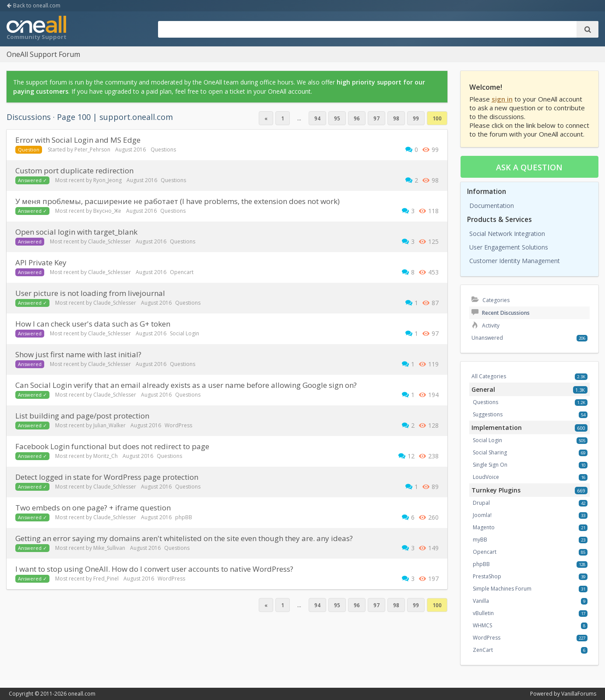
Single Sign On (490, 465)
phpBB (184, 517)
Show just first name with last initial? (78, 354)
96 (357, 118)
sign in (502, 99)
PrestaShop (487, 576)
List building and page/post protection (82, 416)
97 (376, 118)
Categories (491, 300)
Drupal (481, 503)
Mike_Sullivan (109, 548)
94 (317, 118)
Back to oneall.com (33, 5)
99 (416, 118)
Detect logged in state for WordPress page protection (107, 477)
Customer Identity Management (515, 261)
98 (396, 118)
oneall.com (82, 694)
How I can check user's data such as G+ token (93, 324)
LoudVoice (486, 477)
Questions (163, 149)
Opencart (182, 272)
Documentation (492, 206)
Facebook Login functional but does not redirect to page (112, 446)
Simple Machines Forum (502, 589)
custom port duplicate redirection (74, 171)
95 (337, 118)
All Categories (489, 376)
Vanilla (481, 601)
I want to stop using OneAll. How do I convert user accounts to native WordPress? (154, 569)
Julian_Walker (109, 425)
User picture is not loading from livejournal (90, 293)
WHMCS (482, 625)
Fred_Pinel (106, 579)
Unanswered (487, 338)
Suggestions (488, 414)
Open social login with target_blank (76, 232)
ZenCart (483, 650)
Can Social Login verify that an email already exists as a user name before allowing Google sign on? (186, 385)
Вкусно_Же (107, 211)
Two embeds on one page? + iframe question (93, 508)
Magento (484, 527)
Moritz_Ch (106, 456)
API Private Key (41, 262)
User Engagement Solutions (509, 247)
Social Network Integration (507, 234)
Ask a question (529, 167)
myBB (480, 540)
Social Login (185, 333)
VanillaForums (579, 694)
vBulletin (483, 613)
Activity (485, 325)
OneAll (36, 29)
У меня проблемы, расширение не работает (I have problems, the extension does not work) (178, 201)
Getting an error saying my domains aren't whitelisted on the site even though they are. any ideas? (184, 538)
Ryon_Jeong (107, 180)
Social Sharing (490, 452)
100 (437, 118)
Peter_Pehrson (92, 149)
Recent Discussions (501, 313)
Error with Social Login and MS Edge (78, 140)
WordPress (178, 425)
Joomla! (482, 515)
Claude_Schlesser (109, 241)
